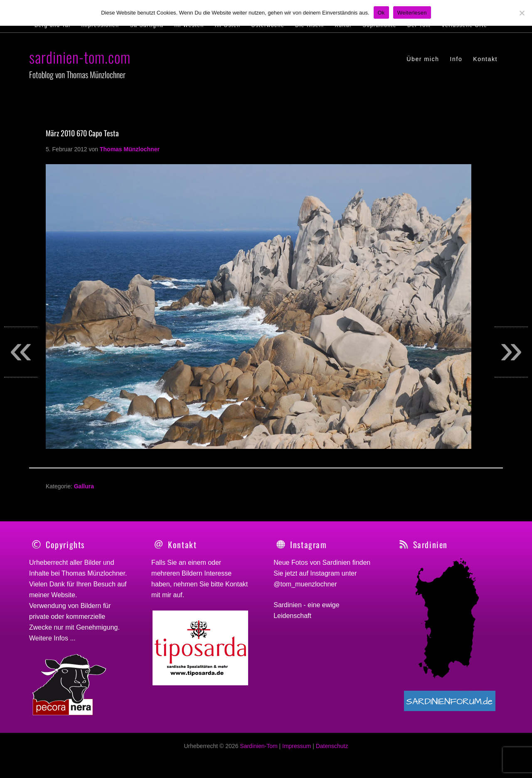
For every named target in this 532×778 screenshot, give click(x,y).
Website (63, 595)
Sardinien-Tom (259, 751)
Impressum (297, 751)
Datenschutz (332, 751)
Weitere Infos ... (52, 638)
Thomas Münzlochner (93, 573)
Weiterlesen (412, 13)
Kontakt (236, 584)
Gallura (84, 486)
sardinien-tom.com (80, 57)
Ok (381, 13)
